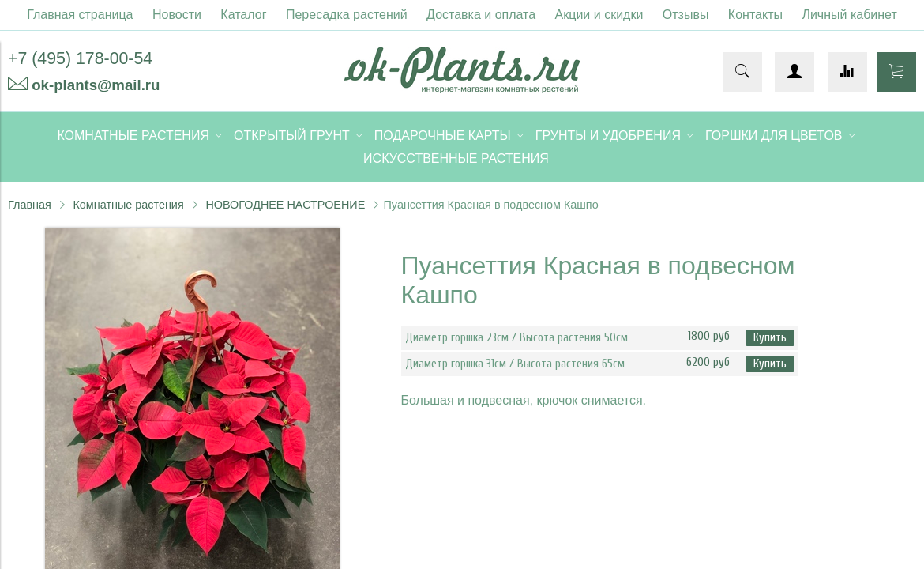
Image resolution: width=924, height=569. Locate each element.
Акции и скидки (599, 15)
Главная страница (80, 15)
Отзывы (686, 15)
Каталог (243, 15)
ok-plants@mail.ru (96, 85)
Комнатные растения (128, 205)
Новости (177, 15)
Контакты (755, 15)
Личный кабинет (849, 15)
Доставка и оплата (481, 15)
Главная (30, 205)
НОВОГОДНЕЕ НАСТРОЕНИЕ (285, 205)
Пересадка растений (347, 15)
